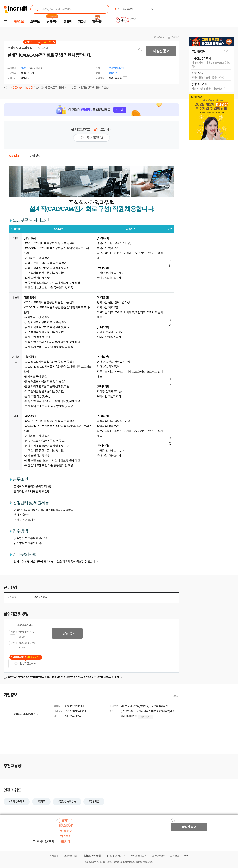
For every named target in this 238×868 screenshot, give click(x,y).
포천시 (44, 597)
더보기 (176, 696)
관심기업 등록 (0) (25, 664)
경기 (36, 597)
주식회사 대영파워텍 (20, 48)
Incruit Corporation (123, 862)
